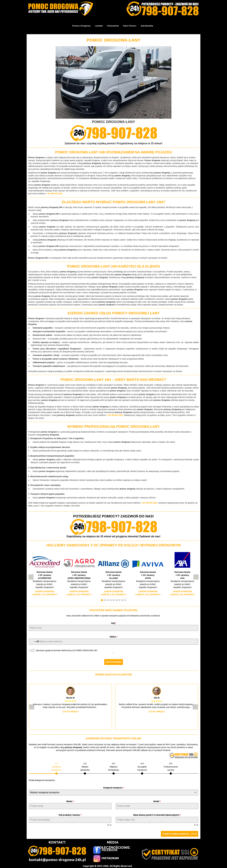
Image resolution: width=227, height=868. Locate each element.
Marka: (70, 800)
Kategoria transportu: (114, 786)
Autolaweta (147, 26)
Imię (114, 623)
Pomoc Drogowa (81, 26)
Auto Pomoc (130, 26)
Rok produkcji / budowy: (70, 814)
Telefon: (114, 637)
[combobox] (34, 642)
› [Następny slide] (196, 577)
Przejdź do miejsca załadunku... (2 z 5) (180, 833)
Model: (157, 800)
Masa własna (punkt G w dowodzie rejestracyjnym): (157, 814)
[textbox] (111, 791)
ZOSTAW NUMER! (114, 662)
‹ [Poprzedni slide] (31, 577)
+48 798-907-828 (54, 194)
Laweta (99, 26)
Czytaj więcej (70, 710)
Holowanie (113, 26)
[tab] (56, 767)
